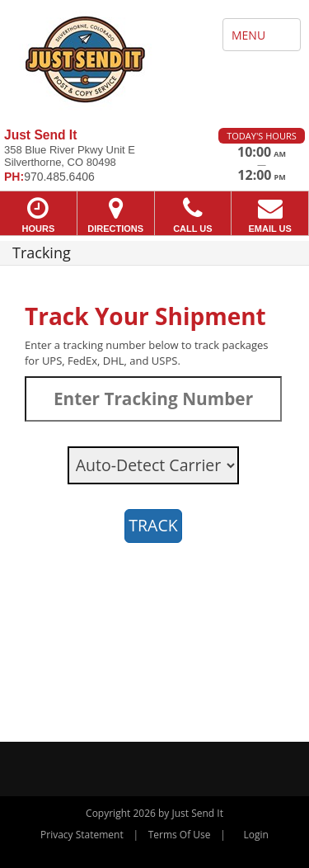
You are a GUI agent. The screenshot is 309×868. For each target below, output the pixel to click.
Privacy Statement (82, 835)
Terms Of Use (180, 835)
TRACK (153, 525)
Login (256, 835)
